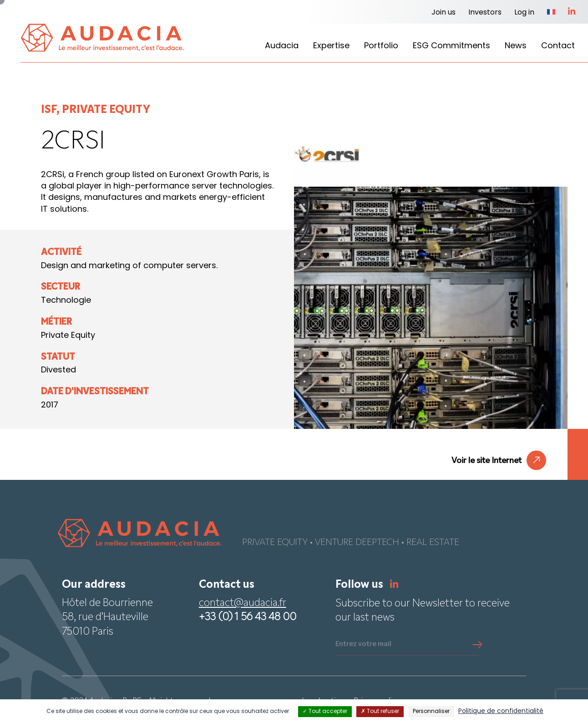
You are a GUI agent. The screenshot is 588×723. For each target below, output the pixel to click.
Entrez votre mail (363, 644)
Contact (558, 46)
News (516, 46)
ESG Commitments (451, 46)
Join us (444, 13)
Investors (485, 13)
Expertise (331, 46)
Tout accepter (325, 712)
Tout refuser (380, 712)
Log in (524, 13)
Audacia (282, 46)
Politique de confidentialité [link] (501, 711)
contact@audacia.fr (243, 603)
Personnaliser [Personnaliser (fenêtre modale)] (431, 712)
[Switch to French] (551, 13)
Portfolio (381, 46)
